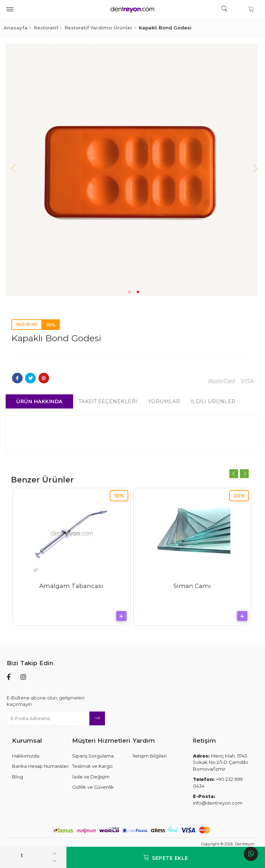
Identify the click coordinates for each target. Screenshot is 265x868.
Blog (17, 777)
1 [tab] (129, 292)
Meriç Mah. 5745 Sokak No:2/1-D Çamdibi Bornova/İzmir (220, 762)
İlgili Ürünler (214, 401)
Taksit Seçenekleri (109, 401)
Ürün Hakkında (40, 401)
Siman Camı (193, 586)
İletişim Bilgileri (150, 756)
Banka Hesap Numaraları (40, 766)
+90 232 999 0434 (218, 783)
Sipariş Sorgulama (93, 756)
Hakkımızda (26, 756)
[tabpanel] (133, 170)
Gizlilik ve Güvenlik (93, 787)
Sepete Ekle (166, 858)
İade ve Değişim (91, 777)
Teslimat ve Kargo (92, 766)
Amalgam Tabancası (72, 586)
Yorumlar (165, 401)
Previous (14, 170)
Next (251, 170)
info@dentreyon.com (218, 800)
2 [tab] (138, 292)
